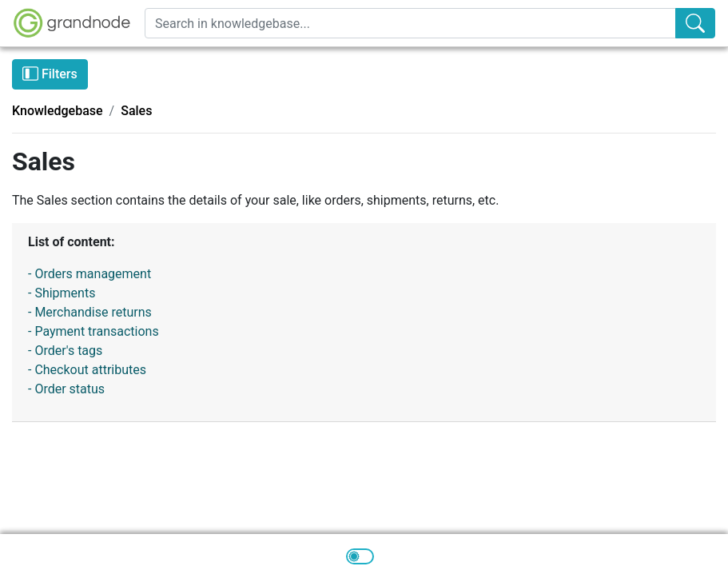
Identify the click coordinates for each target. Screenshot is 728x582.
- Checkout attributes (87, 370)
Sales (136, 111)
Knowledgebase (58, 111)
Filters (50, 74)
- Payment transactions (93, 331)
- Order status (66, 389)
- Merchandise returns (90, 312)
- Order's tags (65, 351)
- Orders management (90, 274)
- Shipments (62, 293)
